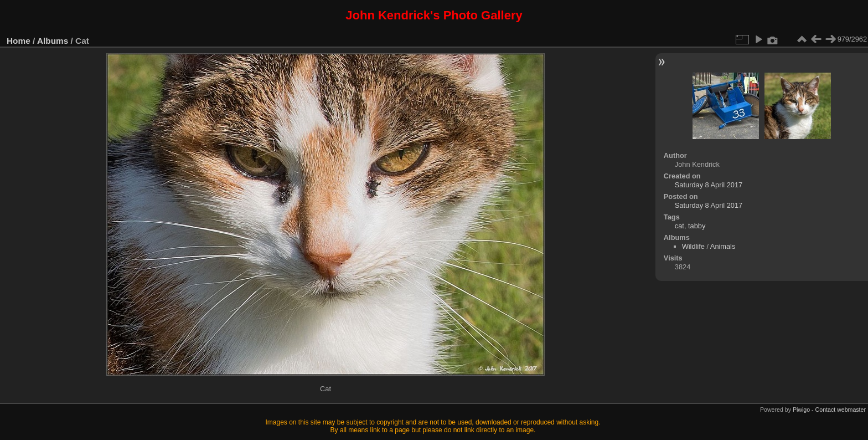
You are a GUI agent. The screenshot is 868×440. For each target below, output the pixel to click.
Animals (723, 246)
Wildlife (693, 246)
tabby (697, 226)
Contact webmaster (841, 410)
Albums (53, 41)
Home (19, 41)
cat (680, 226)
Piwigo (801, 410)
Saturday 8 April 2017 (709, 185)
